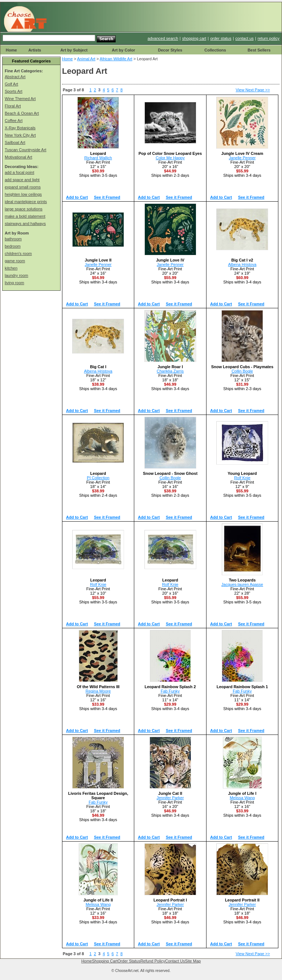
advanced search (163, 38)
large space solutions (24, 209)
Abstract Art (15, 77)
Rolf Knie (242, 478)
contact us (244, 38)
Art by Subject (74, 50)
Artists (35, 50)
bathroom (13, 239)
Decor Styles (170, 50)
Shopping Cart (105, 961)
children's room (18, 253)
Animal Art (86, 59)
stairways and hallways (25, 224)
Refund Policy (153, 961)
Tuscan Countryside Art (26, 150)
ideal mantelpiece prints (26, 202)
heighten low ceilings (23, 194)
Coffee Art (14, 121)
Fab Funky (170, 691)
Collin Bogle (242, 371)
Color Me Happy (170, 158)
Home (11, 50)
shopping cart (194, 38)
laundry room (16, 275)
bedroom (13, 246)
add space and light (22, 180)
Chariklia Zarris (170, 371)
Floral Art (13, 106)
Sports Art (13, 91)
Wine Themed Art (20, 99)
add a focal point (20, 172)
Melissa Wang (242, 798)
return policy (269, 38)
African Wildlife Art (116, 59)
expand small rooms (23, 187)
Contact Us (175, 961)
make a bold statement (25, 216)
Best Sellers (259, 50)
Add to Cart (77, 197)
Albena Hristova (242, 264)
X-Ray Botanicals (20, 128)
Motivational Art (18, 157)
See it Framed (107, 197)
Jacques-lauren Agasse (242, 584)
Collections (215, 50)
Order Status (129, 961)
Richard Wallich (98, 158)
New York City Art (20, 135)
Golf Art (11, 84)
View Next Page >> (253, 90)
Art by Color (124, 50)
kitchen (11, 268)
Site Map (193, 961)
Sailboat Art (15, 142)
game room (15, 261)
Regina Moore (98, 691)
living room (14, 283)
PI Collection (98, 478)
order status (221, 38)
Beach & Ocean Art (22, 113)
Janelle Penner (242, 158)
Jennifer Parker (170, 798)
